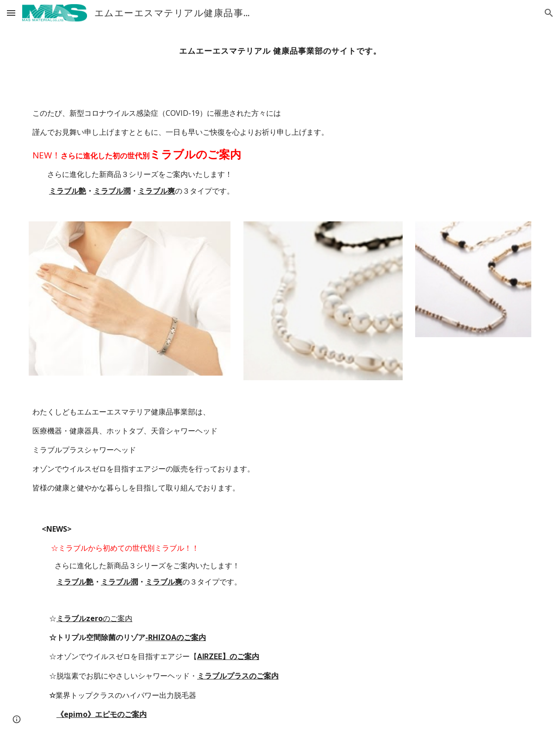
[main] (280, 51)
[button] (11, 13)
